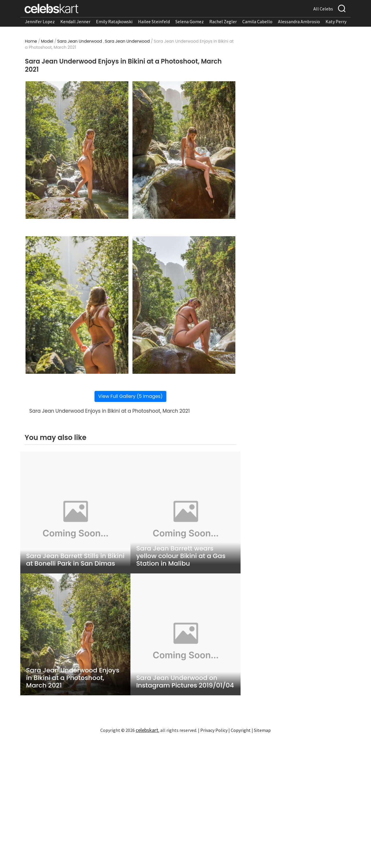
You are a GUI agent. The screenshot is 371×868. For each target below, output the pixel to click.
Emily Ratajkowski (114, 21)
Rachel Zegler (223, 21)
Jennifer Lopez (40, 21)
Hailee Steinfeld (154, 21)
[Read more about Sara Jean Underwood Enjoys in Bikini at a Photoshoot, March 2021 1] (77, 150)
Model (47, 41)
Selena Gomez (190, 21)
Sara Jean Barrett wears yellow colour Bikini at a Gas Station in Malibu (181, 556)
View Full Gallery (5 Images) (130, 396)
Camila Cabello (257, 21)
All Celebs (323, 9)
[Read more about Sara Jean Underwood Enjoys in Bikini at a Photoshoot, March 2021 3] (77, 305)
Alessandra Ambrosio (299, 21)
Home (31, 41)
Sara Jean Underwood (80, 41)
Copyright (241, 730)
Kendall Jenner (75, 21)
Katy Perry (336, 21)
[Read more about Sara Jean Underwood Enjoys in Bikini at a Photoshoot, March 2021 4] (184, 305)
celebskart (147, 730)
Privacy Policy (214, 730)
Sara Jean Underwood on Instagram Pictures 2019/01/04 (185, 682)
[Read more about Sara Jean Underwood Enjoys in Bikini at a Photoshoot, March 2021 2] (184, 150)
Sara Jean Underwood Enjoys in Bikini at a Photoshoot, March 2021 (73, 678)
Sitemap (262, 730)
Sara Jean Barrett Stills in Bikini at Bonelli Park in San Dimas (75, 560)
